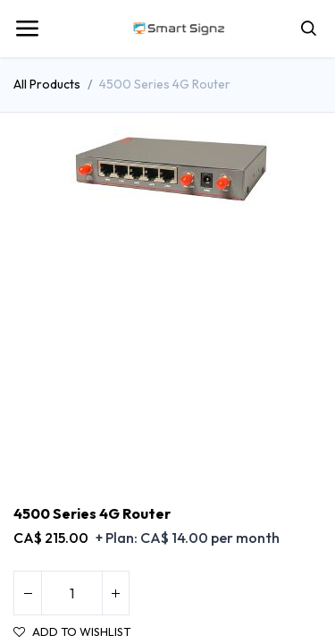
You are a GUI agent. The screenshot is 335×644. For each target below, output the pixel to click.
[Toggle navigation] (27, 29)
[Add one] (115, 593)
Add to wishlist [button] (72, 632)
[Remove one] (28, 593)
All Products (47, 84)
